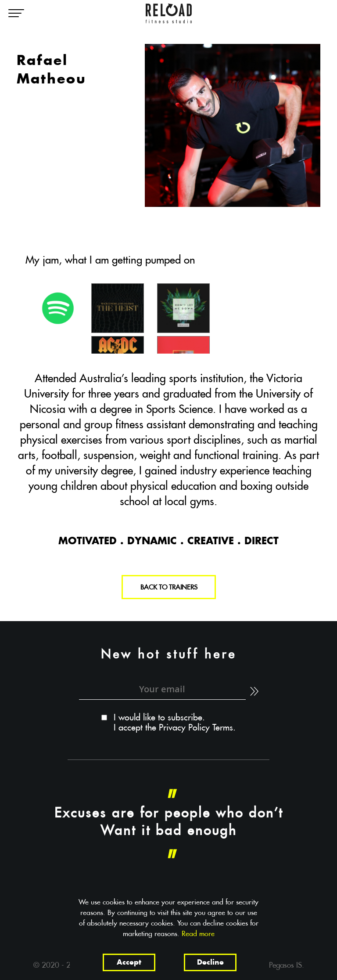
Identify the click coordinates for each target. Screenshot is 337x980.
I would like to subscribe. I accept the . (175, 723)
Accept (129, 963)
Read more (198, 934)
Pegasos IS (285, 966)
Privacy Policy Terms (196, 728)
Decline (210, 963)
